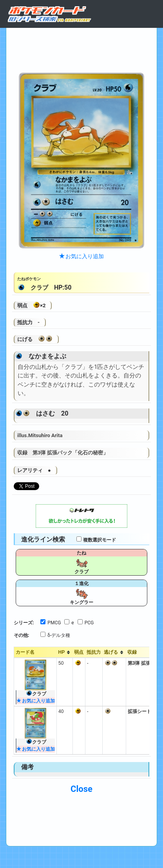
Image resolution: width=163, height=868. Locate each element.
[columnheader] (65, 653)
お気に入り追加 (81, 256)
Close (81, 789)
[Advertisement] (81, 48)
